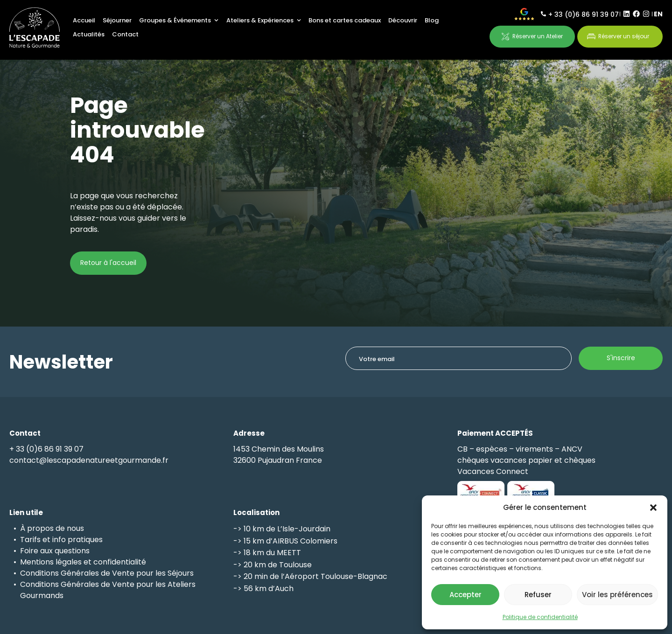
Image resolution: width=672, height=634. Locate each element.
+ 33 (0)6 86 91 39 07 (584, 14)
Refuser (538, 595)
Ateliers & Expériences (264, 20)
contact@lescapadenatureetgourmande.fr (89, 460)
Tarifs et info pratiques (61, 540)
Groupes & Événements (179, 20)
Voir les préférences (617, 595)
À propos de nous (52, 528)
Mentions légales (51, 562)
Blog (432, 20)
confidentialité (120, 562)
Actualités (89, 34)
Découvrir (403, 20)
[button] (653, 508)
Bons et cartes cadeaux (345, 20)
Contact (125, 34)
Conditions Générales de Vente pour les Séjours (107, 573)
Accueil (84, 20)
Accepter (465, 595)
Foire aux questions (55, 551)
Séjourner (117, 20)
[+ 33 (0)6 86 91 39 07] (543, 14)
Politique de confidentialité (540, 617)
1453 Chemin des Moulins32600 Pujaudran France (279, 455)
